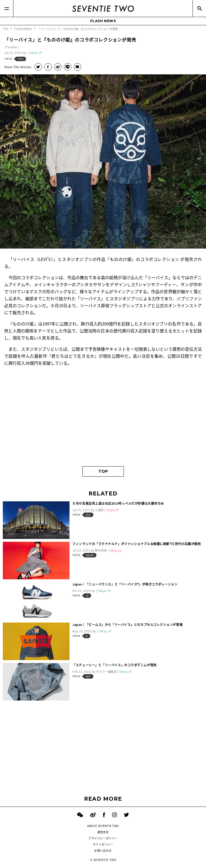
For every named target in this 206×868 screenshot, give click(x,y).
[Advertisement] (103, 419)
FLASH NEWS (103, 21)
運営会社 (103, 832)
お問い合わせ (103, 850)
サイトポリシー (103, 844)
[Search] (199, 8)
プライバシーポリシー (103, 838)
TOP (103, 471)
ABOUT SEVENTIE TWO (103, 826)
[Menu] (7, 8)
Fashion (11, 47)
